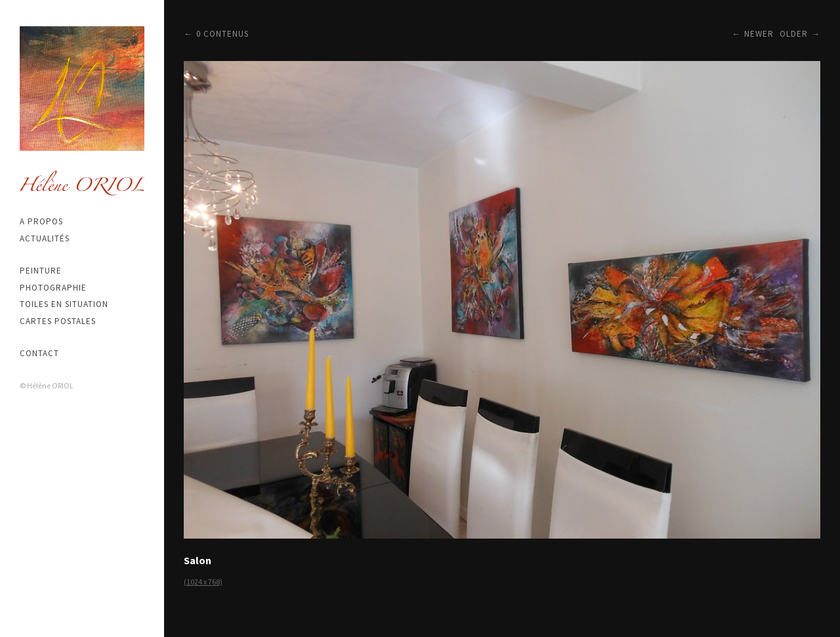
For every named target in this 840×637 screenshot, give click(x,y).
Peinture (41, 271)
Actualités (45, 238)
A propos (41, 221)
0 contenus (222, 34)
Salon (198, 560)
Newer (759, 34)
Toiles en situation (64, 304)
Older (794, 34)
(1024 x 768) (203, 582)
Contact (39, 353)
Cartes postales (58, 321)
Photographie (53, 288)
